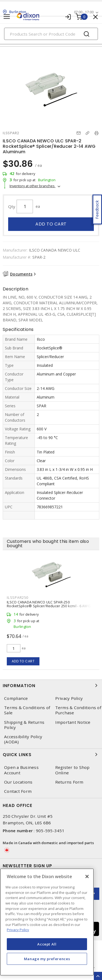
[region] (47, 922)
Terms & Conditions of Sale (27, 710)
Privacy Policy (69, 698)
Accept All (47, 944)
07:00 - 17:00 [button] (84, 12)
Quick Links (51, 754)
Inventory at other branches (33, 186)
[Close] (87, 876)
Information (51, 685)
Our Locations (18, 782)
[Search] (51, 34)
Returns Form (69, 782)
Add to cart (51, 224)
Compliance (16, 698)
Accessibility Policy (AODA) (23, 739)
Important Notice (73, 722)
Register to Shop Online (72, 770)
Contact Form (18, 791)
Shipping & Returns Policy (24, 725)
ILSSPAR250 (18, 597)
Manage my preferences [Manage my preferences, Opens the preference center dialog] (47, 959)
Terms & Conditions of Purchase (78, 710)
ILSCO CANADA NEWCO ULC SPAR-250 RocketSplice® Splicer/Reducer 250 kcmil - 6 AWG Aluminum (49, 606)
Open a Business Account (21, 770)
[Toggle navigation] (7, 17)
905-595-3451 (50, 831)
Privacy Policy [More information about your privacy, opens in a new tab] (18, 930)
